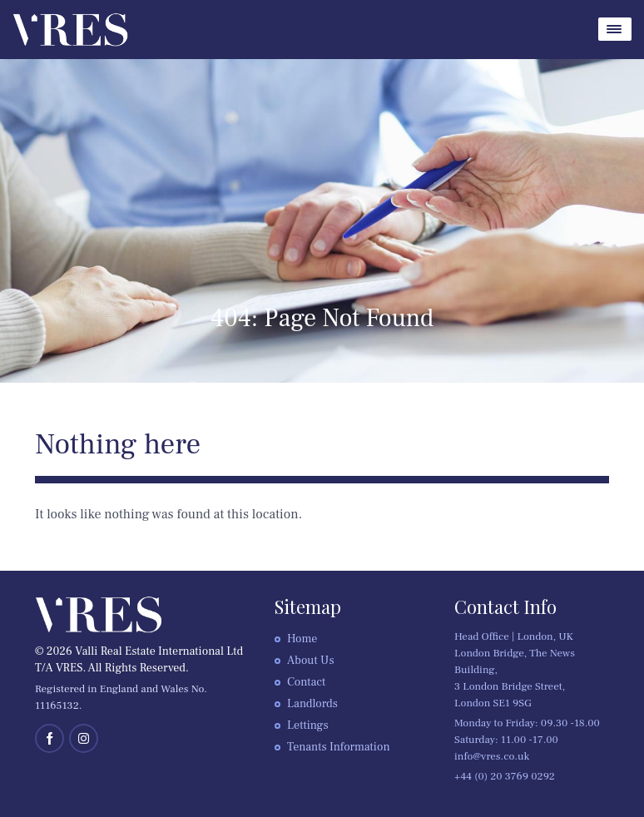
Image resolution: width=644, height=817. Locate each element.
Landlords (312, 704)
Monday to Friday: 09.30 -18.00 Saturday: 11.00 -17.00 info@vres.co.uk (527, 740)
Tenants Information (339, 747)
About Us (311, 661)
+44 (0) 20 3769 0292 (505, 776)
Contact (306, 682)
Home (302, 639)
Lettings (308, 725)
